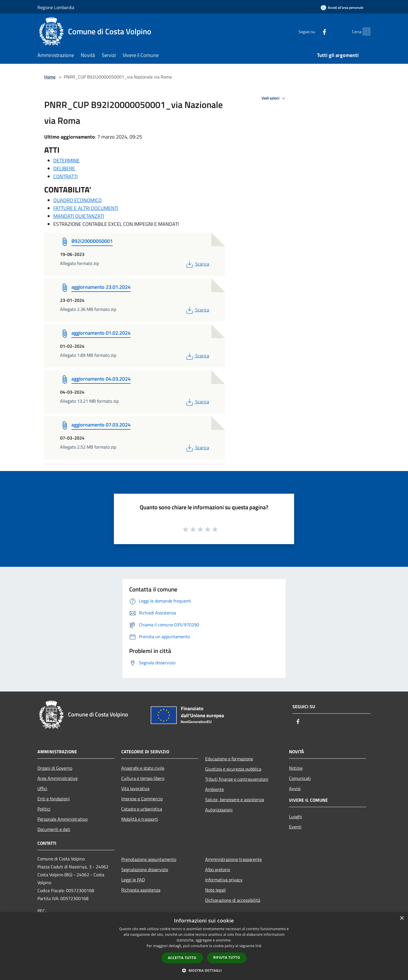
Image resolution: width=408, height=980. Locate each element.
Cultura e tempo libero (143, 778)
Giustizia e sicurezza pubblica (233, 769)
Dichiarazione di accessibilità (233, 900)
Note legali (215, 890)
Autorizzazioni (219, 810)
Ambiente (214, 789)
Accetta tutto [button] (182, 958)
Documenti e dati (54, 829)
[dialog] (204, 946)
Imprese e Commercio (142, 799)
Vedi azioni (274, 98)
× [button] (402, 918)
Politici (44, 809)
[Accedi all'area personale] (342, 8)
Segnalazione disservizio (145, 869)
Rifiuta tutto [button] (227, 957)
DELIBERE (64, 168)
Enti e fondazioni (54, 799)
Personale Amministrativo (62, 819)
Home (50, 77)
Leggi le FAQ (133, 880)
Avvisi (295, 788)
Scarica (197, 264)
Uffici (42, 788)
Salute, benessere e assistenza (235, 799)
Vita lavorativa (135, 788)
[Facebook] (313, 31)
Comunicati (300, 778)
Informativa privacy (224, 880)
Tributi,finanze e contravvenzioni (237, 779)
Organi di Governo (55, 768)
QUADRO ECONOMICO (77, 200)
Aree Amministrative (58, 778)
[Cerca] (364, 31)
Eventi (295, 827)
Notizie (296, 768)
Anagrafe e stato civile (143, 768)
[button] (204, 970)
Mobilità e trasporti (140, 819)
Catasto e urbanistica (142, 809)
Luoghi (296, 816)
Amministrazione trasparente (233, 859)
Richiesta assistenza (141, 890)
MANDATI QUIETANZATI (79, 216)
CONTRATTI (65, 176)
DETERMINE (66, 161)
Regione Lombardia (56, 7)
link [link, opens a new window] (259, 946)
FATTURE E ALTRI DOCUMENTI (86, 208)
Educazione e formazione (229, 759)
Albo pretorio (218, 869)
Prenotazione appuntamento (149, 859)
